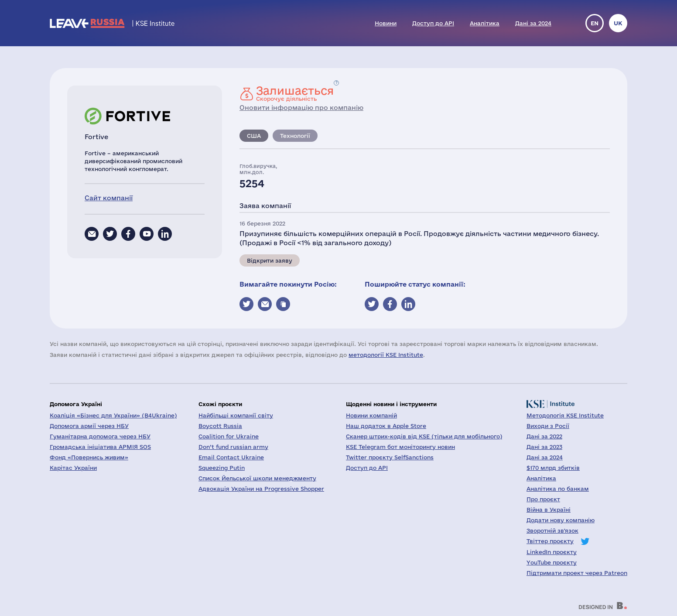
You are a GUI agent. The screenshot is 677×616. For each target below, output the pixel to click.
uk (618, 23)
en (595, 23)
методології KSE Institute (386, 355)
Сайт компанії (109, 198)
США (254, 136)
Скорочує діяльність (295, 93)
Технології (295, 136)
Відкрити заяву (270, 260)
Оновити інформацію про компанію (301, 108)
